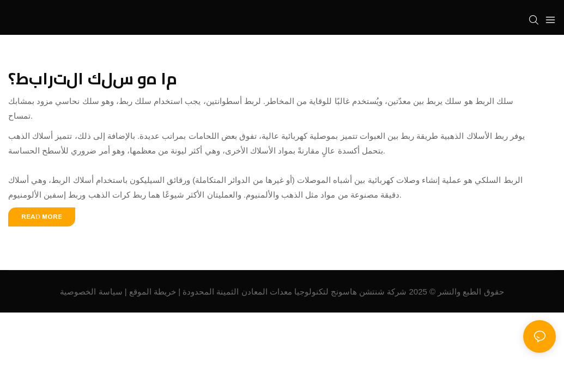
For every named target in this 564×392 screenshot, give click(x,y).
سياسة (111, 292)
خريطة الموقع (153, 292)
